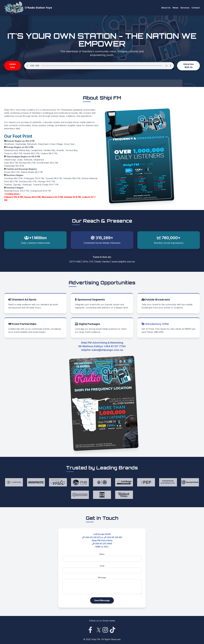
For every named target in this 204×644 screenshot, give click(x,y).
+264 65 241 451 (114, 537)
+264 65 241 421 (92, 537)
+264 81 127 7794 (114, 346)
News (176, 8)
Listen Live (13, 66)
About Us (166, 8)
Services (185, 8)
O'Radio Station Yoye (38, 8)
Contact (196, 8)
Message (102, 577)
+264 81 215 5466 (103, 544)
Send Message (102, 600)
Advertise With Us (188, 66)
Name (102, 554)
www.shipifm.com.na (123, 262)
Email (102, 566)
